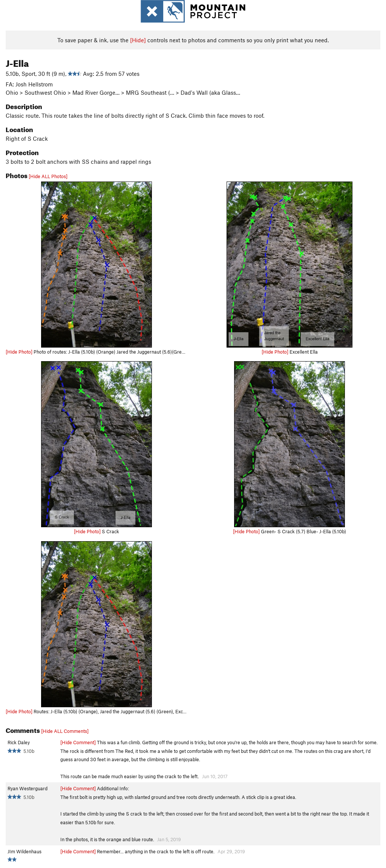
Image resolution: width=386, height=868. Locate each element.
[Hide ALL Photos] (48, 176)
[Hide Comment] (78, 742)
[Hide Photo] (19, 352)
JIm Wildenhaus (25, 851)
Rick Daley (19, 742)
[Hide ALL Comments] (65, 731)
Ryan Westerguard (28, 788)
